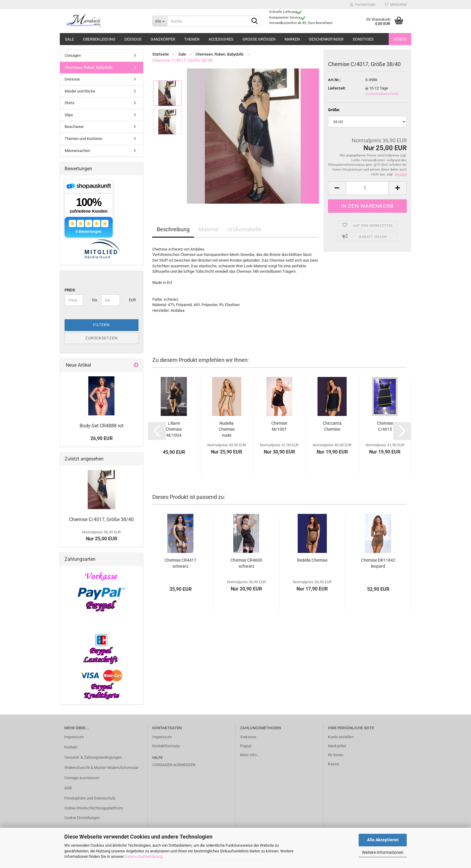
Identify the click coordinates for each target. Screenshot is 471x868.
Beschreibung (173, 229)
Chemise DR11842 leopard (378, 563)
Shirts (70, 103)
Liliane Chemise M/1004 (174, 429)
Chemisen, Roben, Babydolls (89, 67)
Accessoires (221, 39)
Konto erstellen (341, 737)
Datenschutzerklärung (143, 856)
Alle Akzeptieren (383, 840)
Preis (70, 290)
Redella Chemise (312, 560)
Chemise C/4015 (385, 426)
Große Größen (259, 39)
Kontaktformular (166, 746)
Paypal (246, 746)
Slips (69, 115)
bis (94, 300)
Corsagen (73, 55)
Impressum (74, 737)
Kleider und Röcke (80, 91)
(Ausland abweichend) (382, 94)
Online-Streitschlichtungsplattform (94, 808)
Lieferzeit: (337, 88)
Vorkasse (248, 737)
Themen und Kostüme (83, 139)
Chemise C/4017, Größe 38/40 (101, 519)
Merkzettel (396, 5)
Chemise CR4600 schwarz (246, 563)
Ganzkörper (163, 39)
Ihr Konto (336, 755)
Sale (69, 39)
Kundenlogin (363, 5)
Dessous (133, 39)
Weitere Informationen (383, 852)
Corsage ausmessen (82, 778)
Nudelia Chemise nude (227, 429)
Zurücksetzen (101, 338)
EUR (131, 300)
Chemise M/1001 (279, 426)
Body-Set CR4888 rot (102, 426)
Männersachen (77, 151)
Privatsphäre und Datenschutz (90, 798)
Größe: (334, 110)
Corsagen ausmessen (174, 765)
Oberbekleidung (99, 39)
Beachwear (74, 127)
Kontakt (71, 747)
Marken (292, 39)
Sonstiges (363, 39)
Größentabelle (244, 229)
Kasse (333, 764)
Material (208, 229)
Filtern (101, 325)
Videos (400, 39)
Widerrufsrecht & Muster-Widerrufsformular (101, 768)
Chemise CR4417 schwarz (181, 563)
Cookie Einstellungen (82, 818)
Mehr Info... (250, 755)
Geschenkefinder (326, 39)
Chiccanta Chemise (332, 426)
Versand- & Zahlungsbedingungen (93, 757)
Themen (192, 39)
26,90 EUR (102, 438)
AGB (68, 788)
